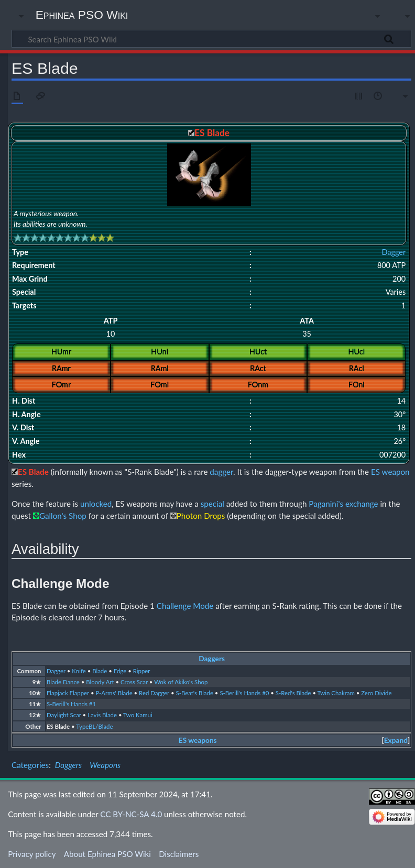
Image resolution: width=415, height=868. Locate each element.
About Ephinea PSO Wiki (107, 854)
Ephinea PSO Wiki (82, 15)
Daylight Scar (64, 715)
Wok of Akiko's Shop (181, 682)
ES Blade (58, 726)
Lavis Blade (102, 715)
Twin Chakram (336, 693)
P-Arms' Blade (114, 693)
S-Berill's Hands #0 (244, 693)
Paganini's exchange (343, 504)
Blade (100, 671)
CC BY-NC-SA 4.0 (131, 814)
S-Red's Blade (293, 693)
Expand (396, 740)
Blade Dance (63, 682)
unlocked (96, 504)
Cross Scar (134, 682)
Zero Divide (376, 693)
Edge (120, 671)
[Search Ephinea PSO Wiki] (211, 39)
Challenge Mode (185, 606)
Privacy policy (32, 854)
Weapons (105, 765)
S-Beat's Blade (194, 693)
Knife (79, 671)
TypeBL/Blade (94, 726)
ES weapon (390, 472)
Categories (30, 765)
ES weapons (198, 740)
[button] (396, 741)
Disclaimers (179, 854)
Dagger (394, 252)
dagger (221, 472)
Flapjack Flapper (68, 693)
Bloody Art (100, 682)
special (212, 504)
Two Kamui (138, 715)
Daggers (212, 659)
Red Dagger (154, 693)
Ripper (142, 671)
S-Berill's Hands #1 (71, 704)
